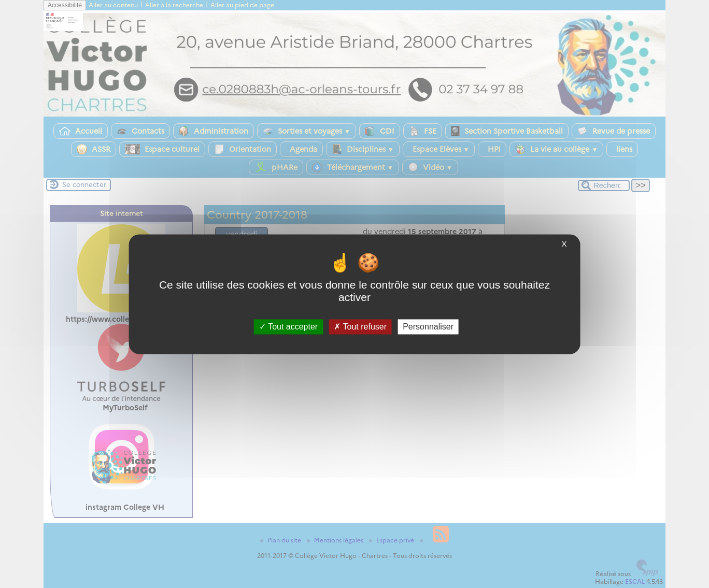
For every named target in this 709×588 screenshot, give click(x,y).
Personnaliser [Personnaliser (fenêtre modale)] (428, 327)
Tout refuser (360, 327)
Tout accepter (288, 327)
